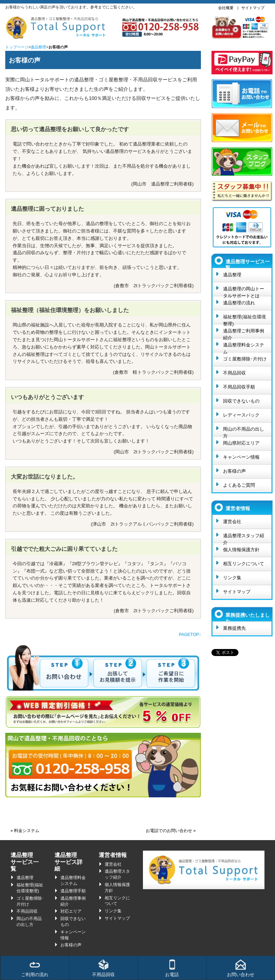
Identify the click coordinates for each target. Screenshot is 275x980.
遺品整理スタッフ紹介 (244, 538)
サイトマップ (253, 8)
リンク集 (232, 578)
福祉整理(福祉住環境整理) (244, 319)
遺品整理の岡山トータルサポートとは (244, 291)
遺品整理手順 (73, 891)
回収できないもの (241, 401)
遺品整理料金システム (244, 347)
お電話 (172, 968)
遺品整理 (38, 47)
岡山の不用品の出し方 (244, 431)
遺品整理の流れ (239, 303)
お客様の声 (234, 471)
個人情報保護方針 (241, 550)
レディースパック (241, 415)
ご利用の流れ (35, 968)
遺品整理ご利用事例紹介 (244, 333)
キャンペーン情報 (241, 457)
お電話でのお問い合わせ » (171, 831)
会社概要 (226, 8)
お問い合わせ (241, 968)
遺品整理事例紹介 (73, 901)
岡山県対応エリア (241, 443)
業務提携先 (234, 628)
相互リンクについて (244, 564)
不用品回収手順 (239, 387)
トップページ (17, 47)
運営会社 (232, 522)
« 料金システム (25, 831)
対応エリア (71, 911)
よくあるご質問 (239, 485)
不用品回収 (234, 373)
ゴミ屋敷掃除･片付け (245, 359)
